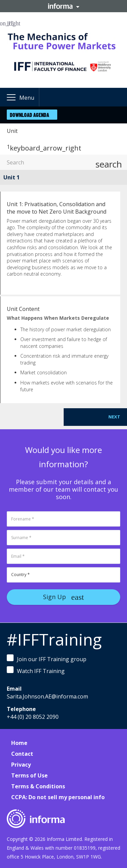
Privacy (21, 765)
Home (19, 743)
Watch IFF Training (36, 670)
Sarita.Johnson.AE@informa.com (47, 696)
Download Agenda (29, 115)
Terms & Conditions (38, 786)
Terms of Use (29, 775)
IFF (10, 23)
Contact (22, 754)
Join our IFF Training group (47, 659)
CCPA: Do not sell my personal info (58, 797)
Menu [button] (27, 98)
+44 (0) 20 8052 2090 (33, 717)
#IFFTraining (54, 639)
